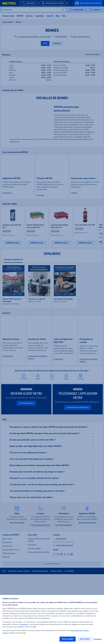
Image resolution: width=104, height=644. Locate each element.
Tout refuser (85, 639)
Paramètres (24, 624)
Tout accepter (68, 639)
